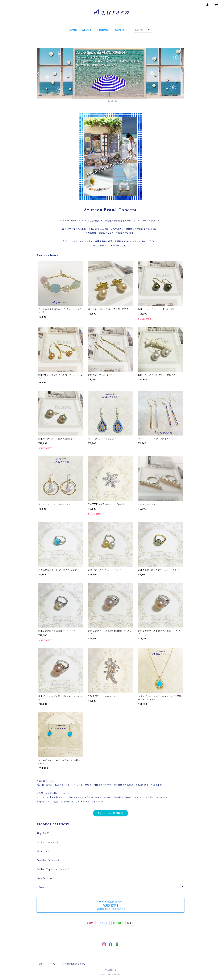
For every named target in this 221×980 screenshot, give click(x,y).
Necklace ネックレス (48, 842)
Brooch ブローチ (45, 878)
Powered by (111, 975)
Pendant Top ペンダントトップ (53, 869)
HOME (73, 30)
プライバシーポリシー (48, 964)
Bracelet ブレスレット (48, 860)
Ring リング (43, 833)
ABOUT (87, 30)
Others (40, 887)
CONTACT (122, 30)
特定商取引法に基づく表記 (74, 964)
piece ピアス (43, 851)
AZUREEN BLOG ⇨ (110, 813)
